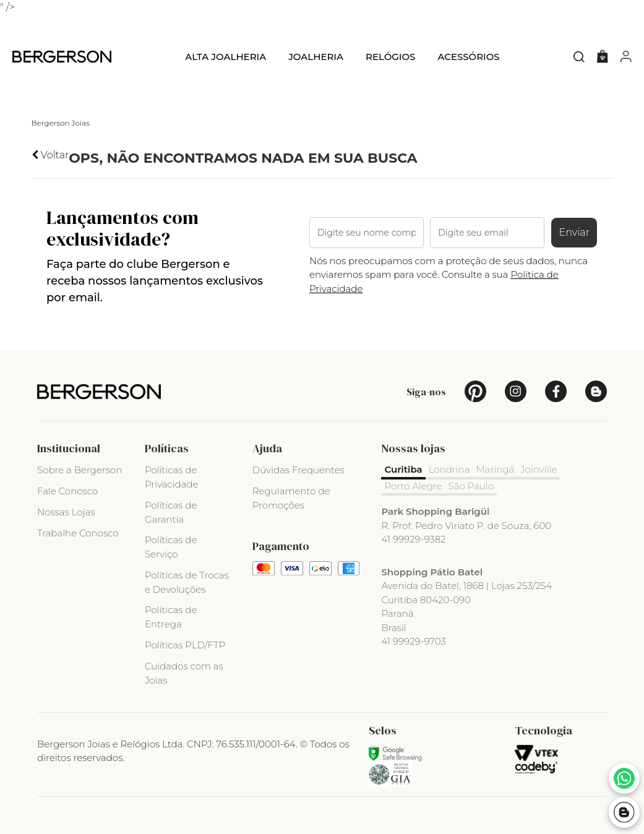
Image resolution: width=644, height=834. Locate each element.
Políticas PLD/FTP (185, 645)
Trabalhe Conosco (78, 533)
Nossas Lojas (66, 512)
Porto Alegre (413, 486)
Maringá (495, 469)
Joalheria (316, 57)
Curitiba (403, 469)
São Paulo (471, 486)
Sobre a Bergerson (79, 470)
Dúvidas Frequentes (298, 470)
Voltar (50, 155)
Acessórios (468, 57)
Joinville (539, 469)
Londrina (449, 469)
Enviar (574, 232)
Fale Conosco (67, 491)
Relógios (390, 57)
